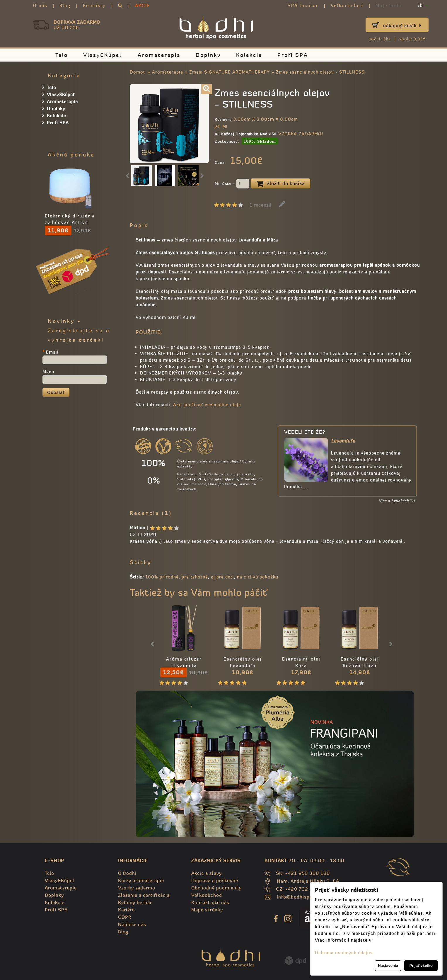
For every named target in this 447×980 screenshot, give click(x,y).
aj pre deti (222, 577)
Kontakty (94, 5)
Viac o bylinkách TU (397, 501)
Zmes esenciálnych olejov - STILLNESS (320, 72)
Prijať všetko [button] (421, 965)
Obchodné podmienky (216, 888)
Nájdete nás (132, 924)
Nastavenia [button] (388, 965)
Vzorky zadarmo (137, 888)
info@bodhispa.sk (298, 897)
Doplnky (208, 55)
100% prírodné (162, 577)
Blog (65, 5)
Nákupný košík (402, 25)
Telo (62, 55)
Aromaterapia (159, 55)
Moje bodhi (389, 5)
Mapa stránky (207, 910)
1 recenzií (261, 205)
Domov (138, 72)
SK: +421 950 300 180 (303, 873)
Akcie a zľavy (207, 873)
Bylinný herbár (135, 902)
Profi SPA (293, 55)
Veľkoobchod (347, 5)
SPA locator (303, 5)
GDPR (125, 917)
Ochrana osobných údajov (344, 953)
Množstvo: (232, 184)
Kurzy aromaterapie (141, 880)
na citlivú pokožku (258, 577)
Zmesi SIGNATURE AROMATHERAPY (230, 72)
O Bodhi (127, 873)
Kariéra (126, 910)
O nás (40, 5)
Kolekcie (249, 55)
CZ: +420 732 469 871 (303, 889)
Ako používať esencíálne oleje (207, 405)
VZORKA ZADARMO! (301, 134)
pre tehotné (195, 577)
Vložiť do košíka (280, 184)
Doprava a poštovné (215, 880)
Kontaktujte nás (210, 902)
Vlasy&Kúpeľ (103, 55)
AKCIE (143, 5)
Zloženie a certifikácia (144, 895)
